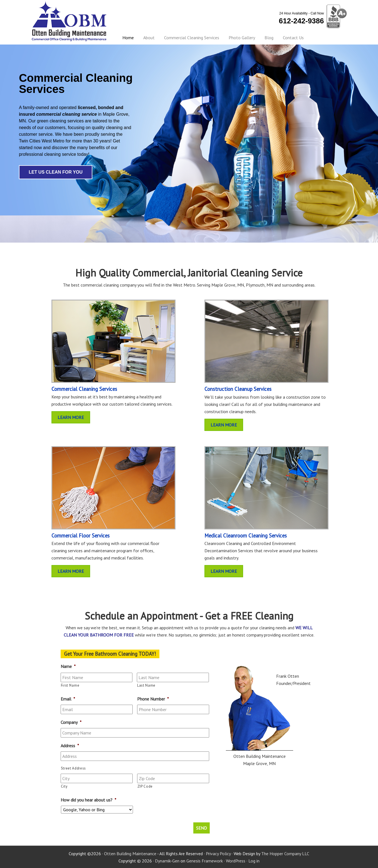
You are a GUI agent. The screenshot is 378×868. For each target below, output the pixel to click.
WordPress (236, 860)
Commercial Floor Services (81, 536)
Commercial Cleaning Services (84, 389)
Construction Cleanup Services (238, 389)
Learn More (71, 417)
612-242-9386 (302, 21)
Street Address (73, 768)
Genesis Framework (205, 860)
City (64, 786)
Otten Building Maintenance (70, 21)
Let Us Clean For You (56, 172)
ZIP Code (145, 786)
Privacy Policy (218, 853)
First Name (70, 685)
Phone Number (153, 699)
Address (70, 746)
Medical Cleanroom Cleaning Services (246, 536)
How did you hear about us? (88, 800)
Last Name (146, 685)
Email (68, 699)
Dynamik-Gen (167, 860)
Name (68, 666)
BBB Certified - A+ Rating (336, 17)
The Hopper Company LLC (285, 853)
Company (71, 722)
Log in (254, 860)
